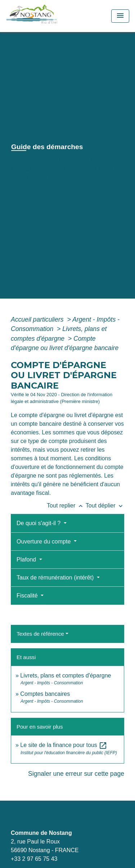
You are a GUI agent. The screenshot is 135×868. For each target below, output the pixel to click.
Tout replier (66, 505)
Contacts (23, 819)
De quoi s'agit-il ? (39, 523)
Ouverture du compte (44, 542)
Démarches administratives (54, 169)
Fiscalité (28, 596)
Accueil (24, 159)
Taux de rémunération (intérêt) (56, 578)
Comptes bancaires (45, 694)
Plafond (27, 560)
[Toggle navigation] (120, 16)
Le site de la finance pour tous (64, 745)
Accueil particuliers (38, 319)
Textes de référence (40, 634)
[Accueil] (48, 16)
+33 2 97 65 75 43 (34, 859)
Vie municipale (66, 159)
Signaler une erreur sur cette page (76, 774)
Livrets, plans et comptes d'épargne (66, 675)
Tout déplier (105, 505)
